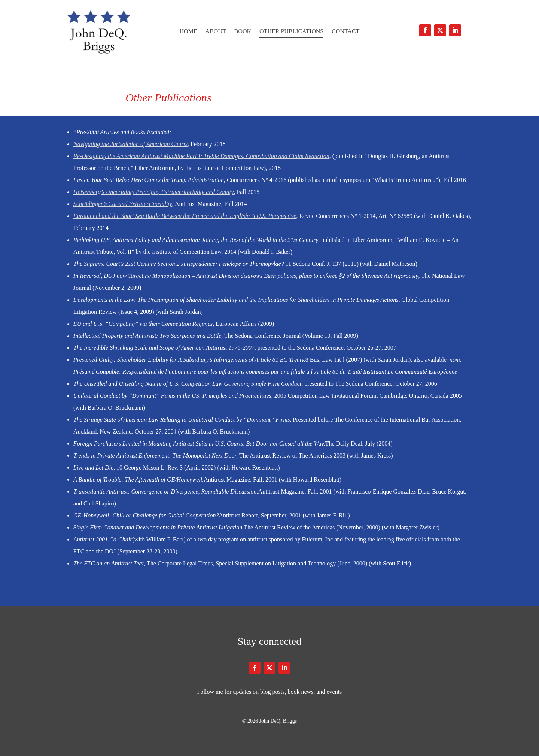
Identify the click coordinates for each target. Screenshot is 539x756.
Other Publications (291, 32)
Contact (345, 32)
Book (243, 32)
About (216, 32)
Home (188, 32)
